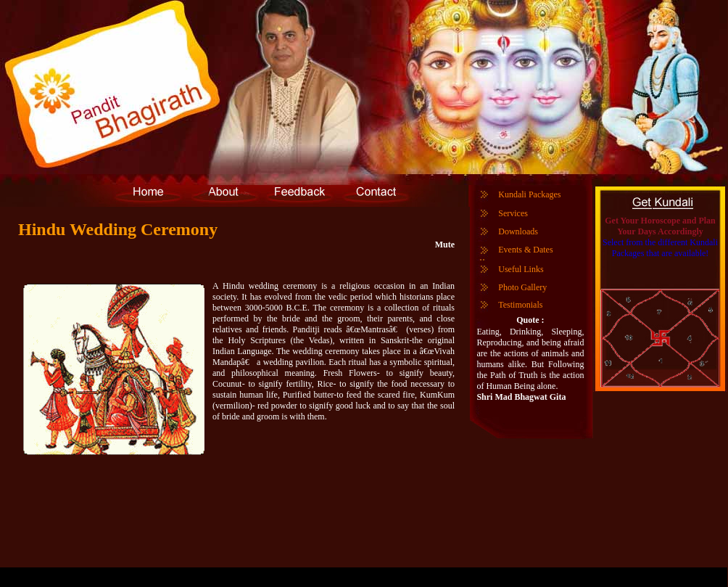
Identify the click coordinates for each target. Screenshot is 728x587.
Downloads (518, 231)
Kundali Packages (529, 194)
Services (513, 213)
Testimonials (520, 305)
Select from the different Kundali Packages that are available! (660, 248)
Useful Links (521, 269)
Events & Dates (525, 250)
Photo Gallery (522, 287)
